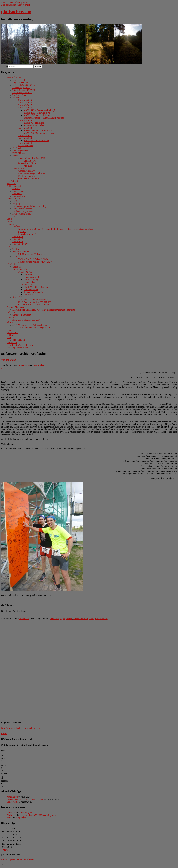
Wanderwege (18, 168)
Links (9, 219)
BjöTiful (22, 231)
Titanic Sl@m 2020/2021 (24, 90)
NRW (15, 257)
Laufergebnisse (19, 191)
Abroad (10, 322)
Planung (10, 224)
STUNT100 (18, 297)
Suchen (4, 66)
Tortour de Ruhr (81, 619)
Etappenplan (29, 282)
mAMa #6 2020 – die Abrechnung (39, 133)
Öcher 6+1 (12, 312)
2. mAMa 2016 (25, 103)
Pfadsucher (39, 365)
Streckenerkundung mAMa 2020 (38, 130)
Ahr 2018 (28, 166)
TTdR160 (28, 274)
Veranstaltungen (14, 77)
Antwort (101, 619)
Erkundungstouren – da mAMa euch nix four (44, 118)
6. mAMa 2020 (25, 128)
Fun (9, 247)
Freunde (10, 317)
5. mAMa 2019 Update (34, 125)
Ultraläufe (11, 264)
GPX (9, 338)
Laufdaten (17, 194)
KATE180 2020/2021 (22, 93)
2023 (15, 201)
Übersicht (17, 267)
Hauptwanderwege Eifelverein (32, 173)
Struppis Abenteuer (15, 307)
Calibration (12, 802)
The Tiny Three (19, 95)
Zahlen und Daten (15, 186)
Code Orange (56, 619)
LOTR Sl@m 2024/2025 (24, 85)
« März (4, 850)
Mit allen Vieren (31, 290)
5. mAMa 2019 (25, 120)
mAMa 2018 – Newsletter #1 (37, 113)
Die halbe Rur (30, 161)
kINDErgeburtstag (21, 151)
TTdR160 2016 (25, 272)
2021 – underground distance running (29, 206)
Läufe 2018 (18, 242)
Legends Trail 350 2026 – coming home (25, 799)
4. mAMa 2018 (25, 108)
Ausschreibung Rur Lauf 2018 (32, 158)
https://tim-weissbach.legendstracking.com (20, 728)
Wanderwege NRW (27, 171)
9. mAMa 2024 (25, 143)
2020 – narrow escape (22, 209)
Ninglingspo (12, 797)
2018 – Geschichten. (22, 214)
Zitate (9, 221)
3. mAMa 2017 (25, 105)
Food (9, 330)
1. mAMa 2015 (25, 100)
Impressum (12, 343)
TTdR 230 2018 (25, 284)
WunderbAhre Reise (27, 163)
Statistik (16, 189)
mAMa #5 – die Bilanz (34, 123)
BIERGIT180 (19, 153)
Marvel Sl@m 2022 (21, 87)
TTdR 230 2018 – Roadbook (37, 287)
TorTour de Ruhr (20, 269)
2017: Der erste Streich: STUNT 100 (35, 302)
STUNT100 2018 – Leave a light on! (35, 305)
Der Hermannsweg (26, 176)
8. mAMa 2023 (25, 138)
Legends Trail (19, 80)
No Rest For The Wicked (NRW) (33, 259)
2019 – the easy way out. (24, 211)
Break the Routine (21, 252)
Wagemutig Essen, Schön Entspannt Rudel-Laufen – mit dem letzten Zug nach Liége (56, 229)
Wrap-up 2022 (19, 204)
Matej (9, 818)
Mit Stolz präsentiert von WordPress (17, 859)
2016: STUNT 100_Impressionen (33, 300)
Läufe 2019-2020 (20, 244)
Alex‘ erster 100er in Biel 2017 (26, 320)
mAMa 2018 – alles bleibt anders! (39, 115)
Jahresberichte (13, 199)
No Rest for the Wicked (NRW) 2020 (35, 262)
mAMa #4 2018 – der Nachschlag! (39, 110)
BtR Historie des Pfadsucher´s (32, 254)
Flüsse (15, 156)
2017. (15, 216)
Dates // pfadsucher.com (18, 348)
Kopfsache (68, 619)
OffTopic (11, 335)
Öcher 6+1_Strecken (22, 315)
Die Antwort (12, 181)
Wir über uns (13, 332)
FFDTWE (17, 148)
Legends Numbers (21, 82)
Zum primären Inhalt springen (15, 2)
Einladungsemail (31, 277)
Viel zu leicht (8, 360)
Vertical (16, 249)
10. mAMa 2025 (25, 146)
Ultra (91, 619)
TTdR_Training (31, 279)
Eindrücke (11, 183)
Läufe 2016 (18, 237)
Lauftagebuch (19, 196)
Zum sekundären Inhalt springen (16, 5)
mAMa (16, 98)
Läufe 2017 (18, 239)
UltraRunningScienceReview (20, 345)
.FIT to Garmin (19, 340)
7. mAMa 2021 (25, 135)
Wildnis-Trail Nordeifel (29, 178)
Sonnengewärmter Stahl (34, 292)
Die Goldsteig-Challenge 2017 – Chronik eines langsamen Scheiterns (44, 310)
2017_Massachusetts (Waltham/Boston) (30, 325)
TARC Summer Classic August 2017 (35, 327)
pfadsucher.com (16, 12)
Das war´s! (29, 295)
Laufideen (17, 226)
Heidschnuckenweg (27, 234)
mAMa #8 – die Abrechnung (37, 141)
